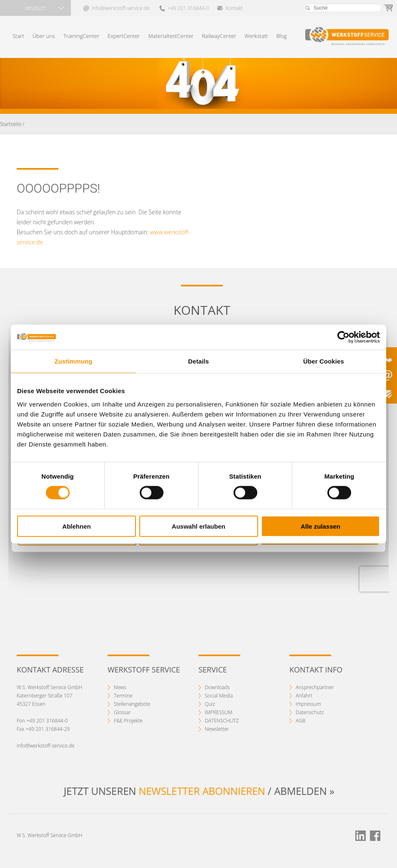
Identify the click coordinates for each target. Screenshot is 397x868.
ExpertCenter (124, 36)
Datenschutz (310, 712)
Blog (281, 36)
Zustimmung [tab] (74, 361)
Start (18, 36)
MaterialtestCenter (171, 36)
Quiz (210, 704)
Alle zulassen (320, 526)
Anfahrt (304, 696)
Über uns (44, 36)
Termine (123, 696)
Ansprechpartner (315, 687)
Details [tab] (198, 361)
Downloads (217, 687)
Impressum (308, 704)
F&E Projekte (128, 721)
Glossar (122, 712)
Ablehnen (76, 526)
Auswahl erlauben (198, 526)
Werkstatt (256, 36)
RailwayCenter (219, 36)
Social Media (219, 696)
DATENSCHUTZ (222, 721)
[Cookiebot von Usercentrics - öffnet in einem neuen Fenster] (343, 337)
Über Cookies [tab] (324, 361)
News (120, 687)
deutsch (35, 8)
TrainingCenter (81, 36)
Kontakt (234, 8)
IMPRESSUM (219, 712)
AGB (300, 721)
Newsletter (217, 729)
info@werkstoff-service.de (121, 8)
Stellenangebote (132, 704)
